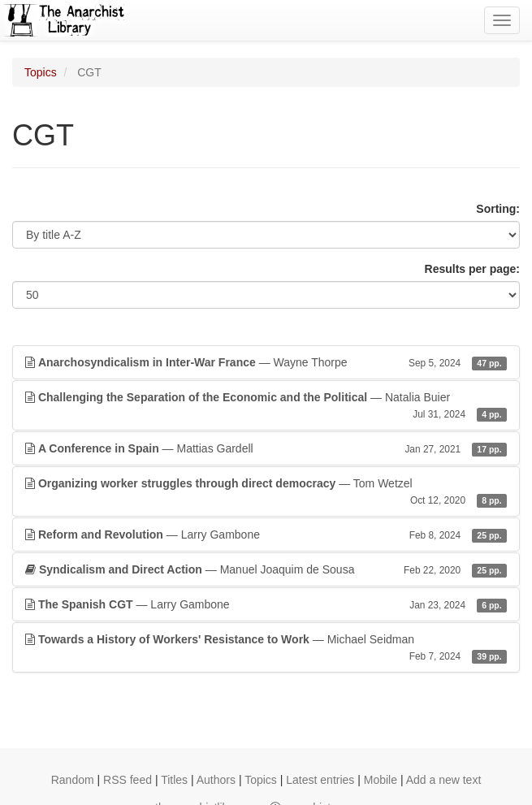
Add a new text (444, 780)
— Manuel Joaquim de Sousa (266, 569)
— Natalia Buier (266, 406)
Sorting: (498, 209)
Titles (174, 780)
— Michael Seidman (266, 648)
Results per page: (472, 269)
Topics (41, 72)
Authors (216, 780)
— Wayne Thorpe (266, 362)
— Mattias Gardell (266, 448)
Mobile (381, 780)
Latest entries (320, 780)
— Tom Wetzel (266, 492)
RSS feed (128, 780)
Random (73, 780)
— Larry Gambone (266, 535)
